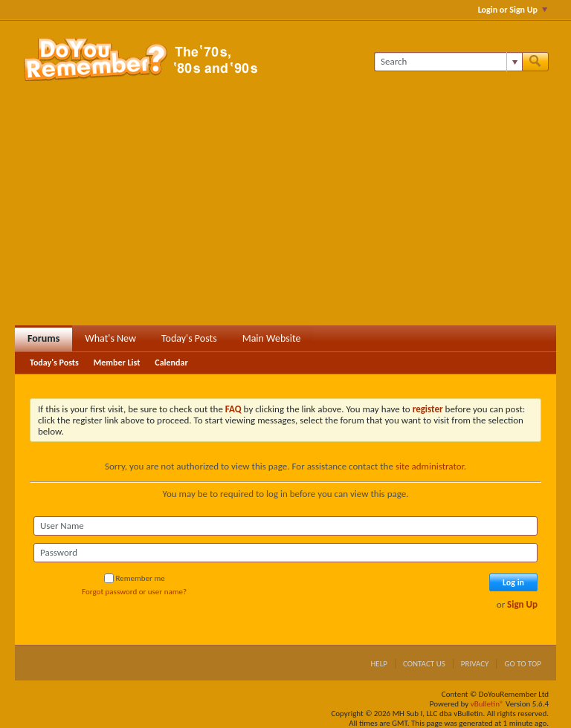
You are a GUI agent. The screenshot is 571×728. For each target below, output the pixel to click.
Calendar (171, 363)
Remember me (135, 578)
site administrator (430, 466)
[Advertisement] (285, 214)
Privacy (475, 664)
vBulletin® (487, 704)
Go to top (523, 664)
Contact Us (424, 664)
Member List (117, 363)
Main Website (272, 338)
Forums (43, 338)
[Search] (448, 62)
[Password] (285, 553)
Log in (513, 582)
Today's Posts (189, 338)
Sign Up (522, 604)
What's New (110, 338)
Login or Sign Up (513, 10)
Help (379, 664)
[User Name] (285, 526)
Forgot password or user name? (134, 592)
